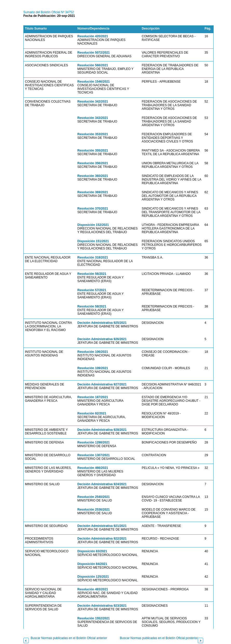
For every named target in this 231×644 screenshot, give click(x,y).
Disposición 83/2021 (92, 551)
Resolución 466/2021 (93, 468)
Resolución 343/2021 (93, 118)
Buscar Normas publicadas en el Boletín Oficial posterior (159, 638)
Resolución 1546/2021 (94, 82)
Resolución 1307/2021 (94, 455)
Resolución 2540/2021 (94, 497)
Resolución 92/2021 (92, 413)
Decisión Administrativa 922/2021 (102, 539)
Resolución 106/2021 (93, 352)
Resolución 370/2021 (93, 209)
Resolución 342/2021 (93, 102)
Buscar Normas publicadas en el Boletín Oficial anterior (69, 638)
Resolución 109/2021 (93, 368)
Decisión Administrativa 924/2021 (102, 484)
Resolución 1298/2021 (94, 442)
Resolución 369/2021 (93, 192)
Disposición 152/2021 (93, 225)
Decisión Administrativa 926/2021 (102, 339)
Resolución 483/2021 (93, 589)
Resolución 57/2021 (92, 290)
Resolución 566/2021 (93, 65)
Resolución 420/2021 (93, 36)
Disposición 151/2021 (93, 241)
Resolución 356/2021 (93, 163)
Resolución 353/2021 (93, 134)
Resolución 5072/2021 (94, 53)
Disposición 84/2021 (92, 564)
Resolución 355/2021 (93, 151)
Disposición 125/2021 (93, 577)
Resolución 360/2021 (93, 176)
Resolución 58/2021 (92, 306)
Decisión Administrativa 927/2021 (102, 384)
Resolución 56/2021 (92, 274)
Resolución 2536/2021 (94, 510)
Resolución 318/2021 (93, 257)
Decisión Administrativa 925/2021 (102, 323)
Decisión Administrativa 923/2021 (102, 606)
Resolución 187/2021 (93, 397)
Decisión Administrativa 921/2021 (102, 526)
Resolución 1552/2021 (94, 618)
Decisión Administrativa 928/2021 (102, 430)
